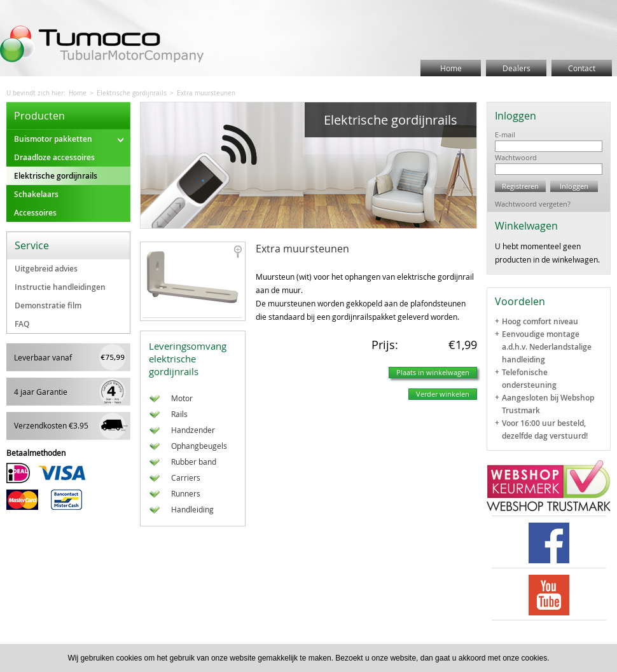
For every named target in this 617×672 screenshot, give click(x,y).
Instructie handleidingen (60, 287)
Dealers (516, 68)
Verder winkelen (443, 394)
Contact (582, 68)
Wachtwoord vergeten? (533, 204)
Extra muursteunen (206, 93)
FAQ (22, 324)
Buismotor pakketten (69, 139)
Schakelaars (36, 194)
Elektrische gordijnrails (132, 93)
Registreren (520, 186)
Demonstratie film (48, 305)
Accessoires (35, 213)
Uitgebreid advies (46, 269)
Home (451, 68)
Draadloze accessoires (54, 157)
